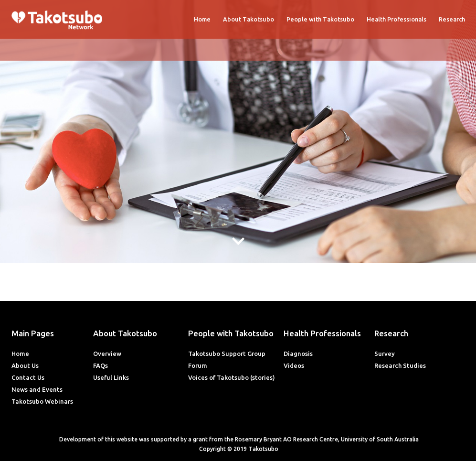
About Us (25, 365)
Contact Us (28, 377)
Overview (107, 354)
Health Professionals (397, 19)
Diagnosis (298, 354)
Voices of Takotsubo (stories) (232, 377)
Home (202, 19)
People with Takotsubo (320, 19)
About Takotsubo (249, 19)
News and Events (37, 389)
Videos (294, 365)
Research (452, 19)
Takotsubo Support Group (227, 354)
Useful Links (111, 377)
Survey (385, 354)
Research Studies (400, 365)
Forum (198, 365)
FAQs (100, 365)
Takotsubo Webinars (42, 401)
